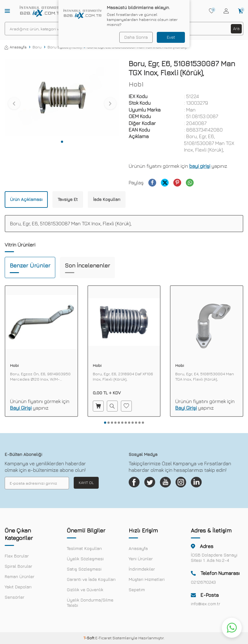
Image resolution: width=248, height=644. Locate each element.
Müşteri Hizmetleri (147, 581)
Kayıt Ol (86, 483)
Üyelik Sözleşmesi (85, 560)
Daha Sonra (135, 37)
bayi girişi (200, 166)
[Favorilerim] (212, 11)
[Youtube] (169, 483)
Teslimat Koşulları (84, 550)
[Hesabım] (226, 11)
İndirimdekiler (142, 570)
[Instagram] (186, 483)
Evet (171, 37)
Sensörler (15, 599)
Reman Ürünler (20, 578)
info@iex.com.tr (206, 605)
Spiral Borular (18, 568)
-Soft (89, 639)
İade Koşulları (107, 199)
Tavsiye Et (68, 199)
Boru (37, 47)
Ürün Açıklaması (26, 199)
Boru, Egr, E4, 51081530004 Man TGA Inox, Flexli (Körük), (205, 376)
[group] (62, 97)
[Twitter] (152, 483)
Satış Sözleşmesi (84, 570)
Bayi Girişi (21, 408)
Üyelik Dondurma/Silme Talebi (90, 604)
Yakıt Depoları (18, 588)
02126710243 (203, 584)
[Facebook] (135, 483)
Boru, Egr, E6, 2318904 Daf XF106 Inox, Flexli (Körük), (123, 376)
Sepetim (137, 591)
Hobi (136, 84)
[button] (62, 142)
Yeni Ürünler (141, 560)
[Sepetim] (241, 11)
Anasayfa (16, 47)
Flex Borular (17, 557)
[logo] (41, 11)
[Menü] (7, 11)
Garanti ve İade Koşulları (91, 581)
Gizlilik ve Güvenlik (85, 591)
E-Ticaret (103, 639)
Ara (236, 28)
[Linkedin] (204, 483)
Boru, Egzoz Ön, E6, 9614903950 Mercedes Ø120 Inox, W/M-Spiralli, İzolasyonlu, (40, 377)
